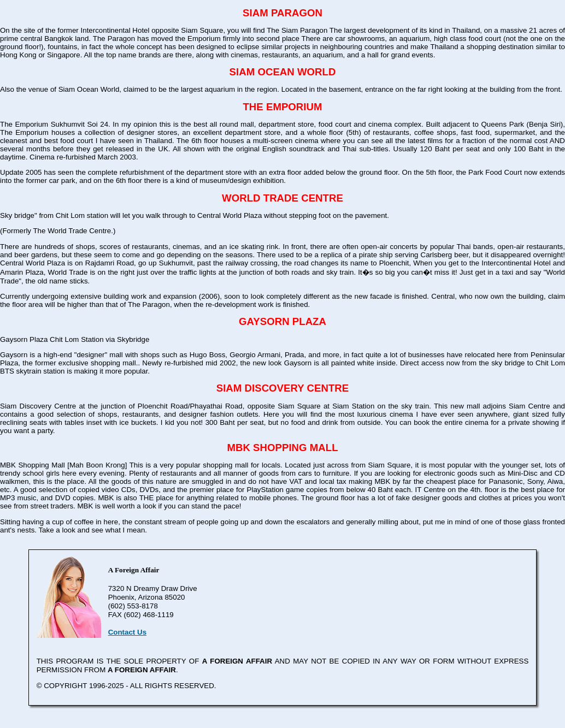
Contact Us (127, 632)
